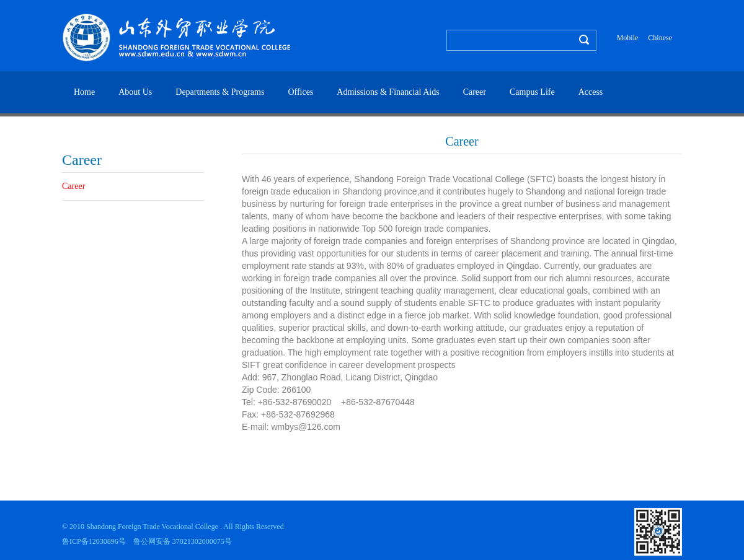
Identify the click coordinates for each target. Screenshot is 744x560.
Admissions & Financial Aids (388, 92)
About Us (135, 92)
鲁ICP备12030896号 (94, 541)
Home (84, 92)
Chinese (660, 38)
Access (591, 92)
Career (475, 92)
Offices (300, 92)
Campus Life (532, 92)
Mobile (628, 38)
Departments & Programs (220, 92)
